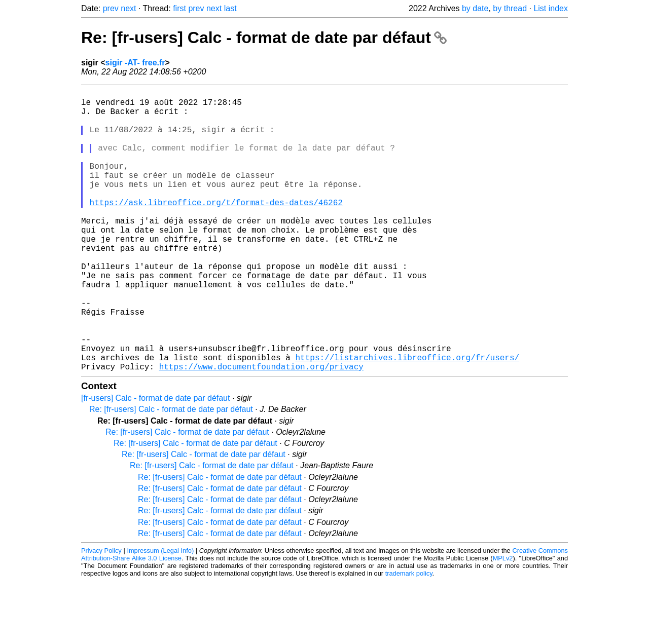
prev (111, 8)
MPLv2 (503, 621)
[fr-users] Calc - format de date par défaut (155, 461)
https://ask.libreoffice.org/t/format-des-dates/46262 (216, 229)
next (128, 8)
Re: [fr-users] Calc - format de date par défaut (264, 37)
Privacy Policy (101, 613)
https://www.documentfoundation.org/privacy (261, 429)
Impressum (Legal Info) (160, 613)
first (179, 8)
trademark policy (409, 636)
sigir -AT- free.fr (135, 63)
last (230, 8)
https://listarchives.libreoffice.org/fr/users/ (407, 418)
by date (475, 8)
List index (551, 8)
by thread (510, 8)
